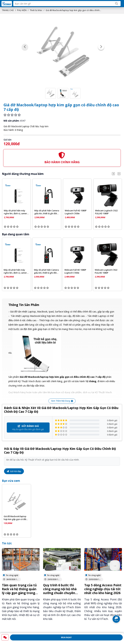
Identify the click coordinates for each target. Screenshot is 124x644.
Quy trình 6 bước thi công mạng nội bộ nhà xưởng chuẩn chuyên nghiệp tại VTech (60, 591)
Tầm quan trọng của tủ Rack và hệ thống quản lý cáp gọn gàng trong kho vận (19, 591)
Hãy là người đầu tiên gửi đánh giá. (28, 427)
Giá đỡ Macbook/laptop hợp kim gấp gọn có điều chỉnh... (73, 10)
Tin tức (7, 543)
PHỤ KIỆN (22, 10)
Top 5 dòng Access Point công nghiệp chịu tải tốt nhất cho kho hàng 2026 (103, 589)
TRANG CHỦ (8, 10)
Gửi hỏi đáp (14, 471)
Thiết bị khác (36, 10)
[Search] (117, 4)
